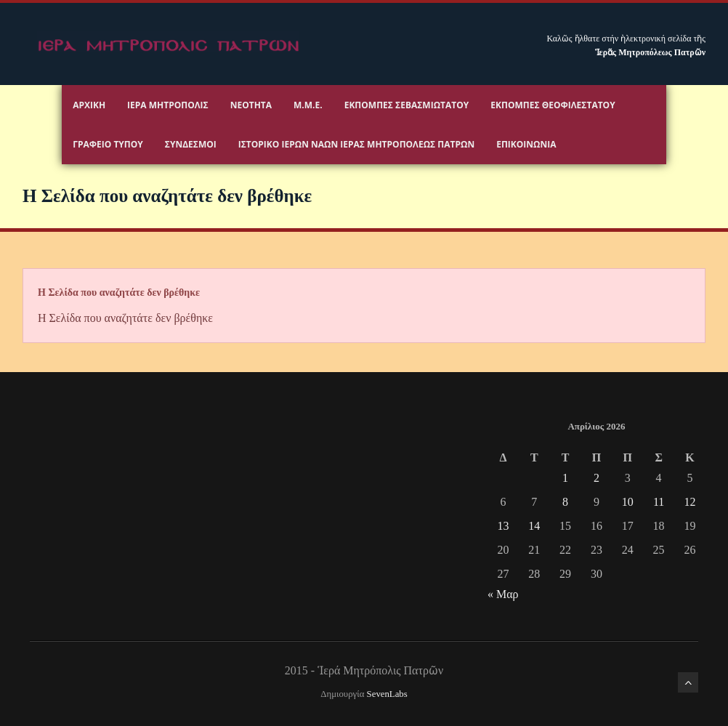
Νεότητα (251, 105)
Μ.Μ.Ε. (308, 105)
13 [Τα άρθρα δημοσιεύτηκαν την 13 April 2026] (503, 526)
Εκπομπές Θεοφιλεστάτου (553, 105)
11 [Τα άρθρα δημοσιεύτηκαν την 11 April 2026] (659, 502)
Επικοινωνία (526, 144)
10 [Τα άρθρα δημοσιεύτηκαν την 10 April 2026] (628, 502)
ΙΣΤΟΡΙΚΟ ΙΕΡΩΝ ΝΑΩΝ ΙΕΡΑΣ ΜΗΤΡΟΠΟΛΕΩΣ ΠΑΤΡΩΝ (356, 144)
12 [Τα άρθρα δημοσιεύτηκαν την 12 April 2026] (689, 502)
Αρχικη (89, 105)
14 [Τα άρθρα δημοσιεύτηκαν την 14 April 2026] (534, 526)
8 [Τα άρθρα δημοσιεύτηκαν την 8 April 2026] (565, 502)
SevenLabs (387, 694)
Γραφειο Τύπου (108, 144)
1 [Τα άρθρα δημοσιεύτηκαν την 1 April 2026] (565, 478)
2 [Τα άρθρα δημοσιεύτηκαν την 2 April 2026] (596, 478)
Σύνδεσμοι (191, 144)
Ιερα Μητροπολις (168, 105)
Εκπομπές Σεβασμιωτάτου (407, 105)
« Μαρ (503, 594)
